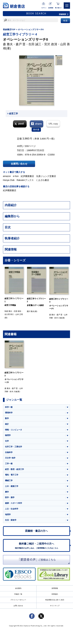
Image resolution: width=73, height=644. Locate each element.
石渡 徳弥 (17, 311)
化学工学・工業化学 (14, 447)
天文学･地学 (10, 458)
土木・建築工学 (12, 486)
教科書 (36, 130)
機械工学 (9, 481)
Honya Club (9, 180)
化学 (7, 441)
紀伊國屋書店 (27, 176)
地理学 (8, 515)
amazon (7, 176)
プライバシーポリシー (18, 600)
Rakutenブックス (25, 180)
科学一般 (9, 407)
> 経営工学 (13, 114)
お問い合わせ (18, 606)
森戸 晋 (21, 44)
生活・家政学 (11, 520)
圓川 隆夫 (31, 311)
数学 (7, 418)
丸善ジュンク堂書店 (46, 176)
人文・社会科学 (12, 509)
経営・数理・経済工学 (14, 469)
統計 (7, 424)
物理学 (8, 435)
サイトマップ (55, 606)
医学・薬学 (10, 497)
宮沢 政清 (51, 44)
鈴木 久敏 (58, 318)
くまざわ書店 (42, 180)
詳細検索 (64, 14)
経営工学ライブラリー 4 (20, 34)
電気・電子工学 (12, 475)
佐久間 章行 (9, 314)
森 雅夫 (8, 44)
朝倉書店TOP (9, 29)
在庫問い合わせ (19, 164)
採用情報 (55, 588)
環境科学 (9, 413)
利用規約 (55, 594)
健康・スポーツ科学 (14, 503)
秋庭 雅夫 (8, 311)
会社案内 (18, 588)
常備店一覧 (18, 594)
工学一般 (9, 464)
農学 (7, 492)
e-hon (16, 176)
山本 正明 (19, 314)
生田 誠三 (35, 44)
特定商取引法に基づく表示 (55, 600)
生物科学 (9, 452)
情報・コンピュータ (14, 430)
